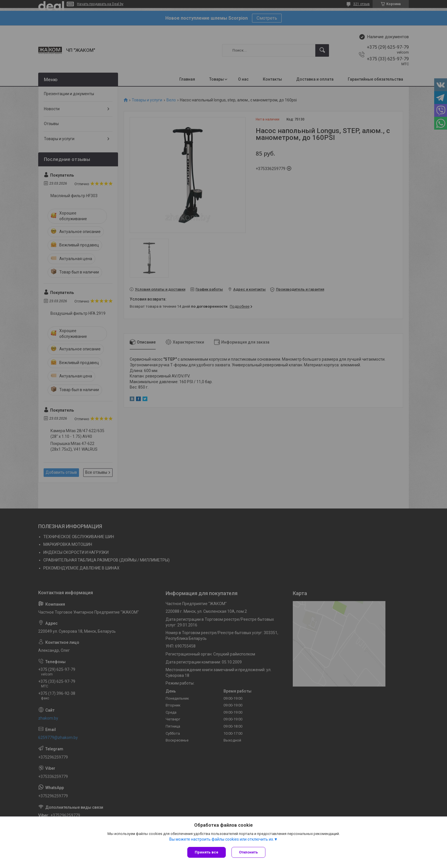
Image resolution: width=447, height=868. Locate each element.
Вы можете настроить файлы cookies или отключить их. (222, 839)
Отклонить (248, 852)
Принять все (207, 852)
